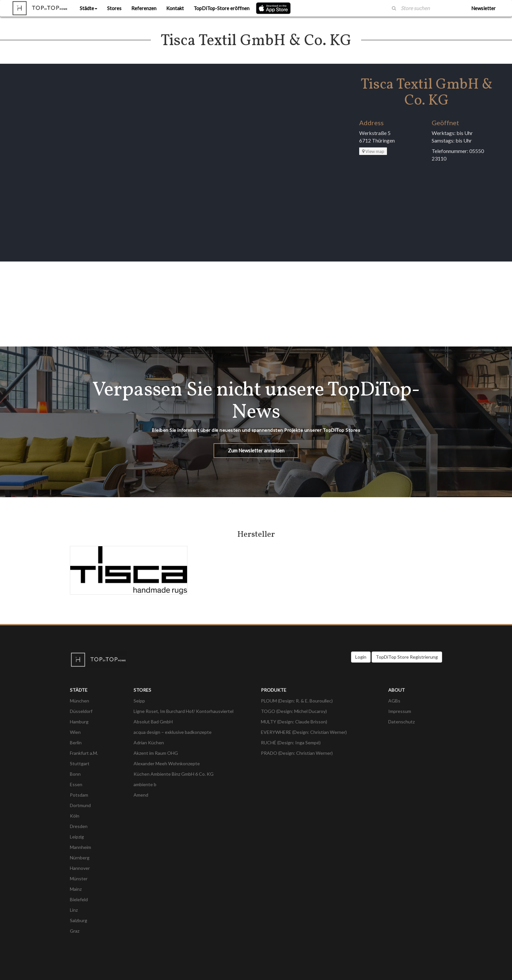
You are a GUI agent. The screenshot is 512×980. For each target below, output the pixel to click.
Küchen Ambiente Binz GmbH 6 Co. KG (174, 774)
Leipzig (77, 837)
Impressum (400, 711)
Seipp (139, 701)
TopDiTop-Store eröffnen (222, 8)
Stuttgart (80, 763)
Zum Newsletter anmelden (256, 450)
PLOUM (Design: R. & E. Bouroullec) (297, 701)
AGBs (394, 701)
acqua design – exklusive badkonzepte (173, 732)
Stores (114, 8)
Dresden (79, 826)
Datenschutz (401, 722)
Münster (79, 879)
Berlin (76, 743)
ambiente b (145, 784)
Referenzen (144, 8)
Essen (76, 784)
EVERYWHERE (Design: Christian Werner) (304, 732)
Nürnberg (80, 858)
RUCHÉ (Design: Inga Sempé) (291, 743)
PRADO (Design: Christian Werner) (297, 753)
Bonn (75, 774)
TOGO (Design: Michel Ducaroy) (294, 711)
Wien (75, 732)
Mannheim (80, 847)
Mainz (76, 889)
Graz (75, 931)
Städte (88, 8)
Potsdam (79, 795)
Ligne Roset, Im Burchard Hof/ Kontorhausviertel (184, 711)
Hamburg (79, 722)
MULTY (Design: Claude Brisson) (294, 722)
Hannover (80, 868)
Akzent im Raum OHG (156, 753)
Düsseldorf (81, 711)
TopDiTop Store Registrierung (407, 657)
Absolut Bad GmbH (153, 722)
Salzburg (79, 920)
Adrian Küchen (149, 743)
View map (373, 151)
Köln (75, 816)
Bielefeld (79, 899)
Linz (74, 910)
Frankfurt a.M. (84, 753)
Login (361, 657)
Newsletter (483, 8)
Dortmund (80, 805)
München (80, 701)
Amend (141, 795)
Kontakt (175, 8)
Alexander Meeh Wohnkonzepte (167, 763)
